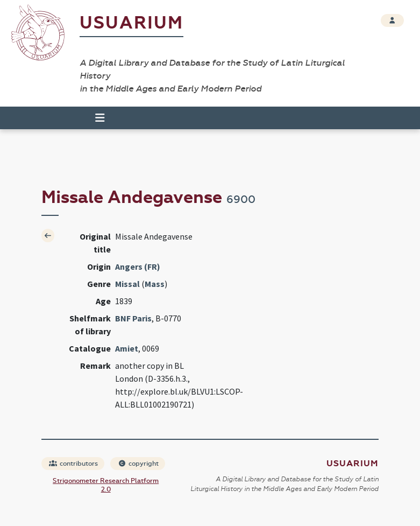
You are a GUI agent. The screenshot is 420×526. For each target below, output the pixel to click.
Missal (127, 284)
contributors (73, 464)
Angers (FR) (138, 266)
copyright (138, 464)
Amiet (127, 348)
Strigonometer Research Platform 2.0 (106, 485)
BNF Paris (133, 318)
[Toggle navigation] (95, 118)
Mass (155, 284)
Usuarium (131, 23)
